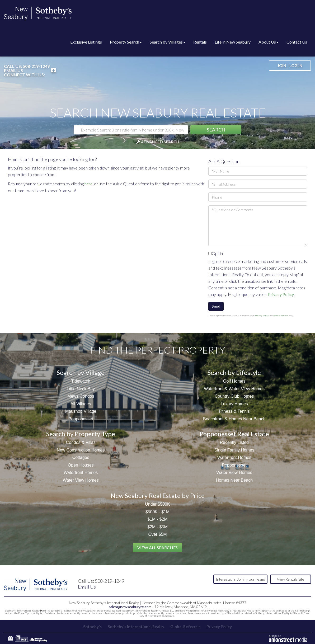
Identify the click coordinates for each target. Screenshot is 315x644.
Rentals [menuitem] (200, 42)
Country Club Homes (234, 396)
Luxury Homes (234, 404)
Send (216, 306)
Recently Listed (234, 442)
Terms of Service (281, 316)
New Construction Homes (81, 450)
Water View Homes (81, 480)
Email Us (13, 70)
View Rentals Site (291, 579)
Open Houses (81, 465)
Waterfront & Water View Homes (234, 389)
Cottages (81, 457)
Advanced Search (160, 142)
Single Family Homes (234, 450)
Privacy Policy (281, 294)
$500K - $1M (158, 512)
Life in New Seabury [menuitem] (233, 42)
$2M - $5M (157, 527)
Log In (296, 65)
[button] (216, 130)
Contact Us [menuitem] (297, 42)
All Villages (81, 404)
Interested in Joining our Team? (241, 579)
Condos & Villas (81, 442)
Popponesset (81, 419)
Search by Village (81, 372)
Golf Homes (234, 381)
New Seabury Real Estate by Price (158, 495)
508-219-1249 (36, 66)
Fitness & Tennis (234, 411)
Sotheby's (92, 627)
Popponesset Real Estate (234, 434)
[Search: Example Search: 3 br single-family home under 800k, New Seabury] (131, 130)
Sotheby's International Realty (136, 627)
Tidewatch (81, 381)
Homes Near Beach (234, 480)
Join (282, 65)
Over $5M (157, 534)
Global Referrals (185, 627)
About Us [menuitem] (269, 42)
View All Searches (157, 547)
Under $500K (157, 504)
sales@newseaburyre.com (130, 607)
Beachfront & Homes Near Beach (234, 419)
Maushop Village (81, 411)
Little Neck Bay (81, 389)
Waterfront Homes (81, 473)
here (88, 184)
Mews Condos (81, 396)
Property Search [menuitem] (126, 42)
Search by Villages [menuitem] (168, 42)
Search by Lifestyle (234, 372)
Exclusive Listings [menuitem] (86, 42)
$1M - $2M (157, 519)
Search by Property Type (81, 434)
